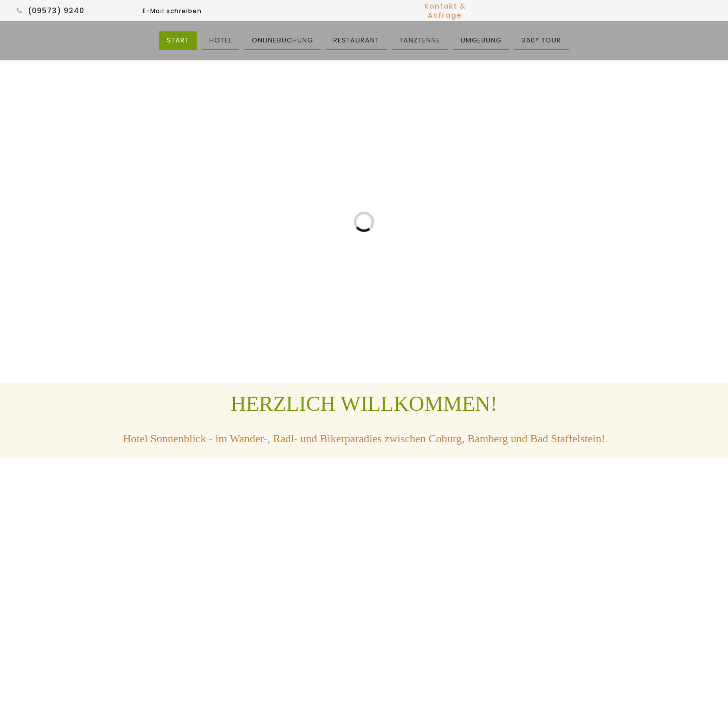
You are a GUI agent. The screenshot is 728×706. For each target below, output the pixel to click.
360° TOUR (541, 40)
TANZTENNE (420, 40)
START (178, 40)
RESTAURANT (356, 40)
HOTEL (220, 40)
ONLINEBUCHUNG (282, 40)
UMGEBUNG (481, 40)
